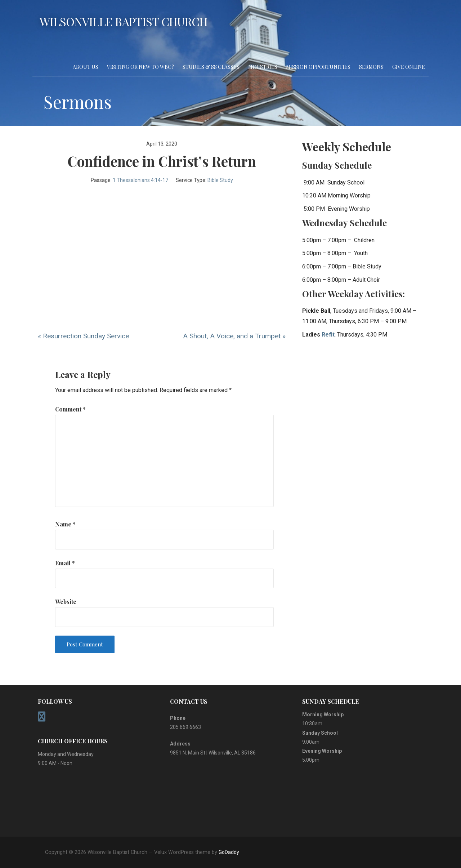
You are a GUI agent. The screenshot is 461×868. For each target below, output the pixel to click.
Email (65, 563)
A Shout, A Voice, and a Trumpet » (234, 336)
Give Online (409, 67)
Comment (70, 409)
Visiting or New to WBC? (140, 67)
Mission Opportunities (318, 67)
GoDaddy (229, 852)
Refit (328, 335)
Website (66, 602)
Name (65, 524)
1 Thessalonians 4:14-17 (140, 180)
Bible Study (220, 180)
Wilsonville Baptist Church (124, 21)
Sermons (371, 67)
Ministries (263, 67)
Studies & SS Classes (211, 67)
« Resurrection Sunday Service (83, 336)
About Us (86, 67)
